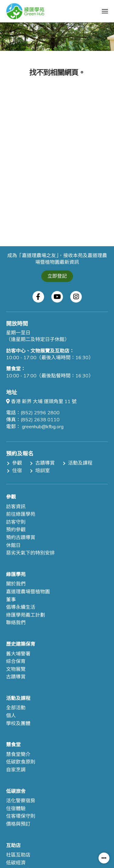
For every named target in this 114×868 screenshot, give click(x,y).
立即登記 (57, 276)
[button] (105, 11)
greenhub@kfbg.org (43, 427)
